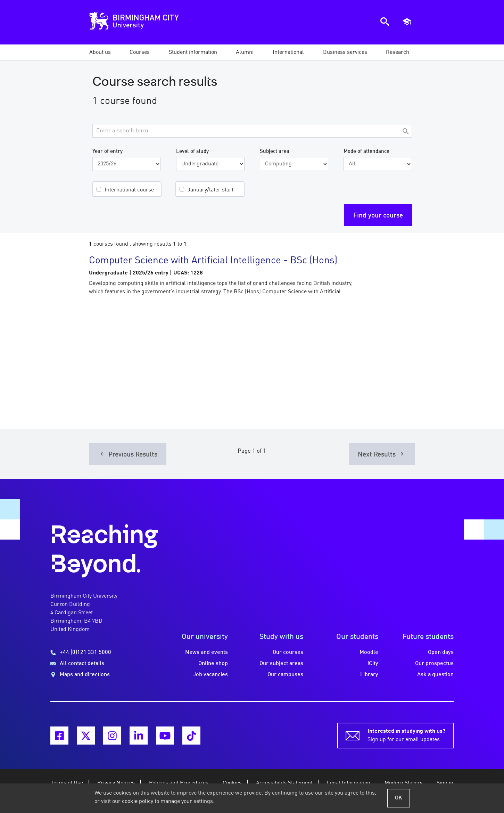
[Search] (406, 132)
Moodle (369, 652)
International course (129, 190)
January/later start (210, 190)
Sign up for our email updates (406, 735)
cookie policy (138, 802)
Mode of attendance (366, 151)
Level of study (192, 151)
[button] (100, 52)
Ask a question (435, 675)
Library (369, 675)
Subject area (275, 151)
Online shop (213, 664)
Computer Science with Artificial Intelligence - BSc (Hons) (213, 261)
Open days (441, 652)
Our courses (288, 652)
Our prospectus (434, 664)
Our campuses (285, 675)
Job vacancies (210, 675)
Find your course (378, 216)
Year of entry (108, 151)
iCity (373, 664)
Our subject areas (281, 664)
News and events (206, 652)
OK (399, 798)
